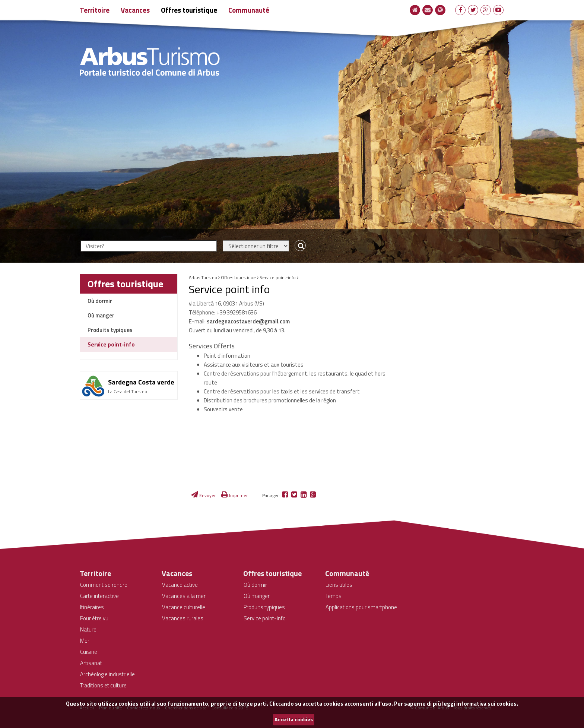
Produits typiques (110, 330)
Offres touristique (189, 10)
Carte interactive (99, 596)
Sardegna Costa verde (141, 382)
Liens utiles (339, 585)
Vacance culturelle (184, 607)
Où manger (101, 315)
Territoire (95, 10)
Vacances (135, 10)
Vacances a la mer (184, 596)
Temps (334, 596)
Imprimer (234, 495)
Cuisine (89, 652)
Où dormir (100, 301)
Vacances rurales (183, 618)
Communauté (249, 10)
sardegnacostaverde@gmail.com (248, 321)
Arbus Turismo (203, 277)
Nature (88, 629)
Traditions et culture (103, 685)
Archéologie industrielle (107, 674)
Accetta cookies (294, 719)
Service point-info (111, 344)
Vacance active (180, 585)
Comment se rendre (104, 585)
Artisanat (91, 663)
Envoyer (203, 495)
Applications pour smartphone (361, 607)
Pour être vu (94, 618)
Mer (85, 641)
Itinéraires (92, 607)
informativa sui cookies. (487, 704)
